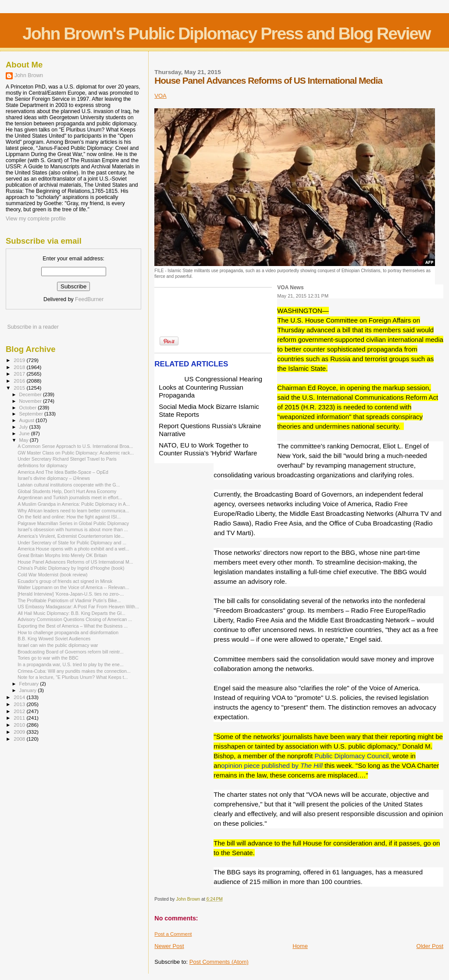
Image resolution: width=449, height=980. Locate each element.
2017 (20, 374)
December (31, 394)
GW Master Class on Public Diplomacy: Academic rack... (76, 453)
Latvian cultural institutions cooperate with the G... (69, 485)
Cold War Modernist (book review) (53, 575)
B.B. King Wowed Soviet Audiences (54, 639)
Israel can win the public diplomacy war (58, 645)
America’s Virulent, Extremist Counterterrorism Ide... (71, 536)
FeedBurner (89, 299)
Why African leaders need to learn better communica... (73, 511)
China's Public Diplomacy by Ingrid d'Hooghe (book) (71, 568)
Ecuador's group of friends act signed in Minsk (65, 581)
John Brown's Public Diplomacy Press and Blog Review (226, 34)
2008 (20, 739)
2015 (20, 388)
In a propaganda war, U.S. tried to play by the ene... (71, 664)
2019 (20, 360)
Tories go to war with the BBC (48, 658)
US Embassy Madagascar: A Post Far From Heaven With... (78, 607)
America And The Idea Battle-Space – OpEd (63, 472)
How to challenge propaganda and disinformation (68, 632)
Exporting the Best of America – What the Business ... (73, 626)
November (31, 401)
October (29, 408)
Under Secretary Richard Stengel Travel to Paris (67, 459)
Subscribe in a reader (33, 327)
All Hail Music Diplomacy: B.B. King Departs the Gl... (71, 613)
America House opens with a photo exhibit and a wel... (73, 549)
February (30, 684)
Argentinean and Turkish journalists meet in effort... (70, 497)
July (24, 427)
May (25, 440)
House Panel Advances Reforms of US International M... (75, 562)
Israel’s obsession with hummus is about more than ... (73, 529)
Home (300, 946)
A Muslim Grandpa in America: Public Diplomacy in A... (74, 504)
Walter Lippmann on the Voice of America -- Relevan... (73, 587)
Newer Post (169, 946)
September (32, 414)
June (25, 433)
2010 (20, 725)
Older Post (430, 946)
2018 (20, 367)
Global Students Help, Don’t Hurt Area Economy (67, 491)
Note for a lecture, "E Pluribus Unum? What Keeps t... (73, 677)
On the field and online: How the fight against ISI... (69, 517)
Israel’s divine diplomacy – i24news (54, 478)
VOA (160, 96)
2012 (20, 711)
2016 (20, 381)
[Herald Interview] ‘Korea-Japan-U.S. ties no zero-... (71, 594)
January (29, 690)
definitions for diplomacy (42, 465)
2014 (20, 697)
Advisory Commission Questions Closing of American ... (75, 619)
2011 (20, 718)
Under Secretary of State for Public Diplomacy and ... (72, 543)
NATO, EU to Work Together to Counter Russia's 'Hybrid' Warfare (208, 449)
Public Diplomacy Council (351, 756)
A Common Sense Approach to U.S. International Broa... (75, 446)
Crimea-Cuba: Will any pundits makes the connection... (74, 671)
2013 (20, 704)
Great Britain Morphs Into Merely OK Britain (62, 555)
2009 (20, 732)
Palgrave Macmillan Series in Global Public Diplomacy (73, 523)
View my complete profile (36, 219)
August (28, 420)
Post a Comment (173, 934)
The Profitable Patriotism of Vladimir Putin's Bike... (69, 600)
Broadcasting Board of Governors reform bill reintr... (71, 652)
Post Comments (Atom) (219, 962)
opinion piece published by (272, 765)
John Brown (29, 75)
